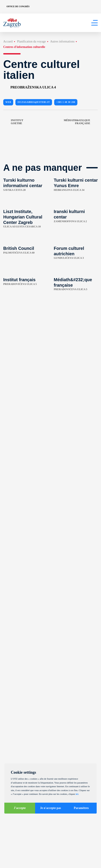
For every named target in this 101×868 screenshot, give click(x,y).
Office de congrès (18, 6)
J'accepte (20, 808)
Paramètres (81, 808)
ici (77, 794)
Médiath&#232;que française (81, 122)
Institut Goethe (13, 122)
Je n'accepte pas (50, 808)
